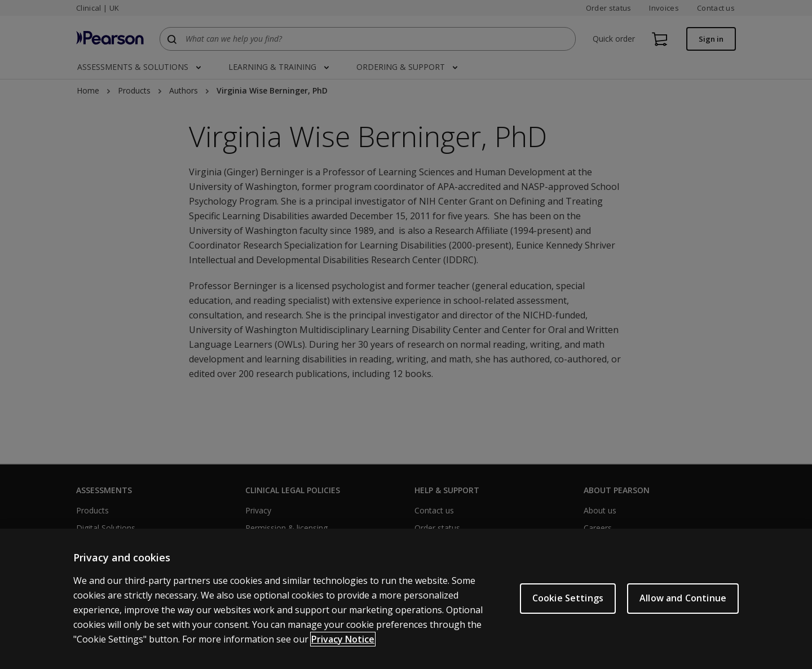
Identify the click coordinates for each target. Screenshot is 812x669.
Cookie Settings (568, 601)
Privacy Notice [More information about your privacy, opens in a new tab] (343, 641)
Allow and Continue (683, 601)
